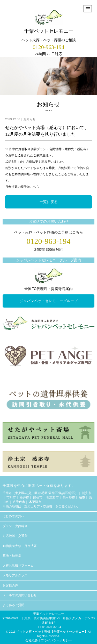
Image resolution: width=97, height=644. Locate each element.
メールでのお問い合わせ (20, 595)
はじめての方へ (13, 516)
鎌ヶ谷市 (69, 497)
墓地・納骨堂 (12, 556)
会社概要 (32, 640)
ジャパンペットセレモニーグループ (49, 301)
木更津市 (35, 502)
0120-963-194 (48, 47)
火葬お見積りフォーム (18, 566)
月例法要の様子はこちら (22, 187)
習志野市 (53, 497)
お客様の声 (10, 585)
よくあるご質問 (13, 605)
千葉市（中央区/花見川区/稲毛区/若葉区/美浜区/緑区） (40, 493)
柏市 (82, 497)
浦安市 (87, 493)
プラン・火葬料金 (15, 526)
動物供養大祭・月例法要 (20, 546)
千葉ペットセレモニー (49, 22)
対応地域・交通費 (15, 536)
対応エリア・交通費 (38, 506)
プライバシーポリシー (56, 640)
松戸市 (24, 497)
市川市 (11, 497)
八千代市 (19, 502)
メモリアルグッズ (15, 575)
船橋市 (38, 497)
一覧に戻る (49, 202)
